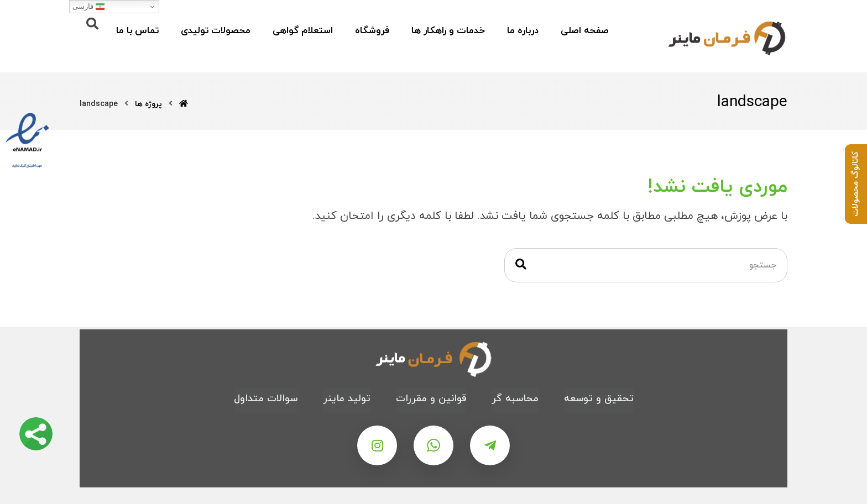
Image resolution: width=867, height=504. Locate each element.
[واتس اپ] (433, 445)
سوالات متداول (266, 399)
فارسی (88, 7)
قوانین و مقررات (431, 399)
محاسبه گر (515, 399)
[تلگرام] (490, 445)
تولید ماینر (347, 399)
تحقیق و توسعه (599, 399)
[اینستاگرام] (377, 445)
